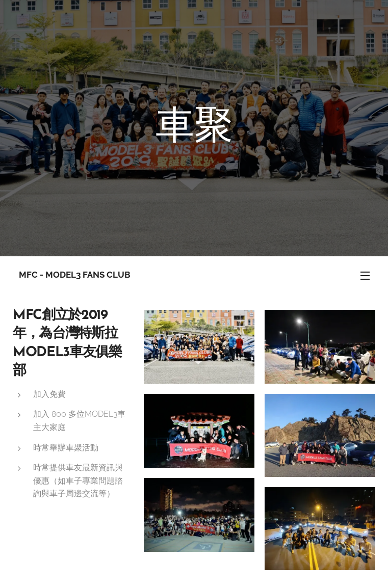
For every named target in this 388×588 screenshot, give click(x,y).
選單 (365, 276)
